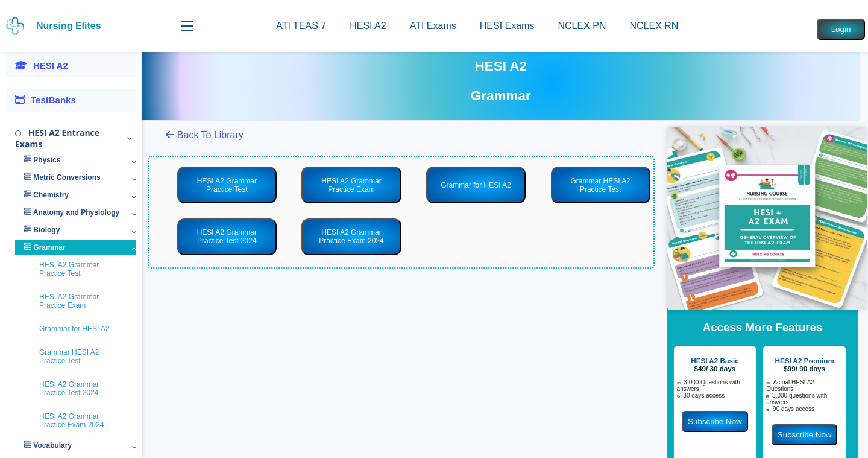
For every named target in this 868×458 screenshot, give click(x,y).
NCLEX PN (582, 26)
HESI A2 (368, 26)
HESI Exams (507, 26)
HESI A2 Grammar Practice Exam (69, 301)
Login (841, 29)
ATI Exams (433, 26)
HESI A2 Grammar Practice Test (69, 269)
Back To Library (204, 135)
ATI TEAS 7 (301, 26)
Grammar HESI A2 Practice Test (69, 357)
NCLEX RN (654, 26)
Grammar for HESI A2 (74, 329)
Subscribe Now (715, 421)
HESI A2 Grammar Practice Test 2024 (69, 389)
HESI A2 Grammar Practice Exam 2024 (71, 421)
